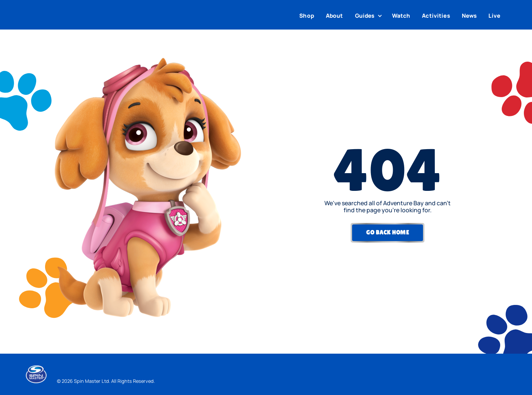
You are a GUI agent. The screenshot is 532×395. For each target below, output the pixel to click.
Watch (401, 16)
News (469, 16)
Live (494, 16)
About (335, 16)
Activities (436, 16)
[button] (369, 16)
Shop (307, 16)
